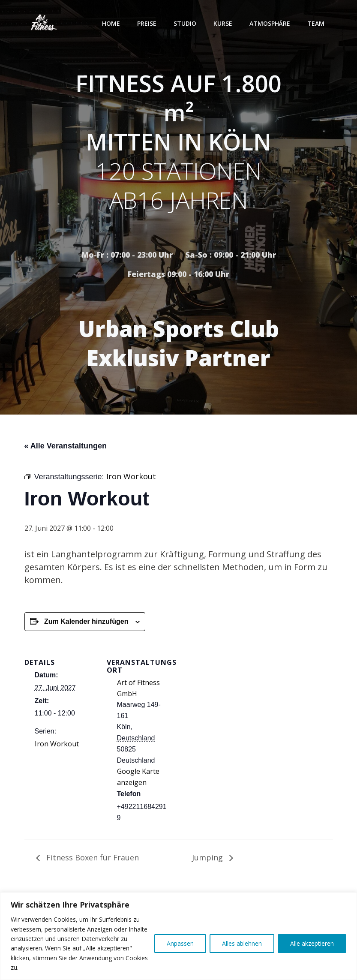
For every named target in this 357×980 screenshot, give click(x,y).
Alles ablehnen (242, 943)
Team (316, 23)
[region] (178, 936)
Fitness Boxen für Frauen (91, 857)
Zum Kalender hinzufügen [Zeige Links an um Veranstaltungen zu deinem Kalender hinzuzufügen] (86, 621)
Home (111, 23)
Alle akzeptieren (312, 943)
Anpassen (180, 943)
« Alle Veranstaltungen (66, 446)
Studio (185, 23)
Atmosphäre (270, 23)
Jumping (208, 857)
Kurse (223, 23)
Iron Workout (57, 744)
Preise (147, 23)
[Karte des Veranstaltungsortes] (234, 704)
